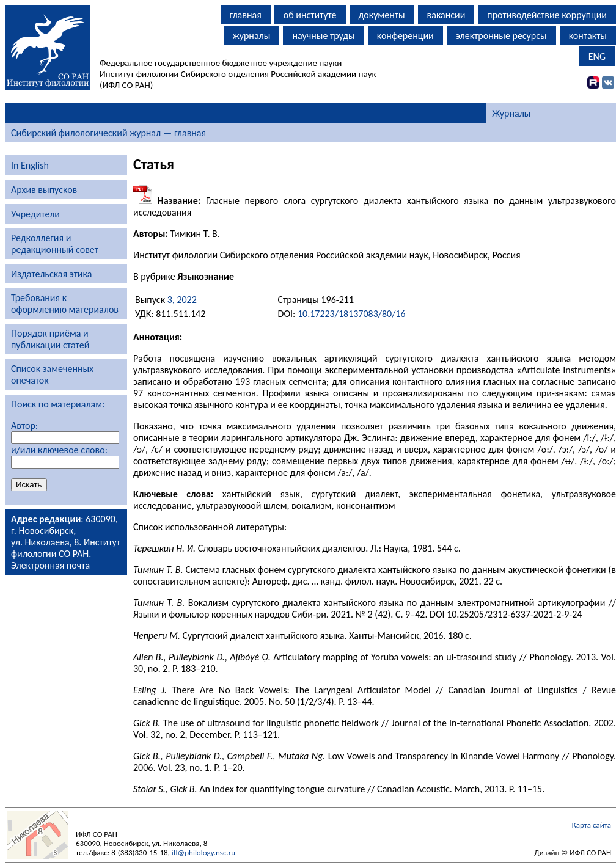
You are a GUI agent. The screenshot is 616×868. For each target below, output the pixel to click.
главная (246, 15)
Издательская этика (51, 274)
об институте (310, 15)
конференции (405, 36)
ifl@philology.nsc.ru (204, 852)
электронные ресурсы (501, 36)
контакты (588, 36)
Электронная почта (50, 565)
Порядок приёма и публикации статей (50, 339)
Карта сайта (592, 825)
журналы (252, 36)
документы (382, 15)
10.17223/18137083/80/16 (352, 314)
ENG (597, 57)
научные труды (323, 36)
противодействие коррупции (547, 15)
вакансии (446, 15)
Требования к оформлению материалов (65, 304)
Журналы (511, 113)
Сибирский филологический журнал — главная (108, 133)
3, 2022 (182, 300)
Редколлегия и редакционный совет (55, 244)
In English (30, 165)
